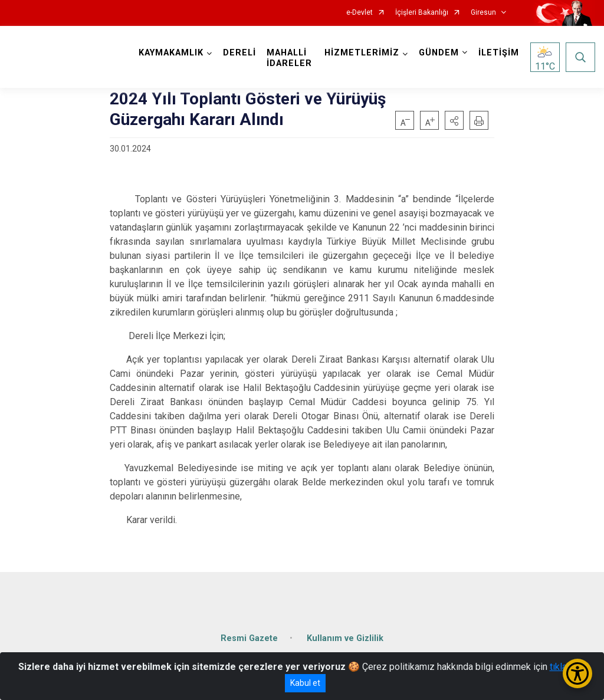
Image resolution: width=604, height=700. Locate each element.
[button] (454, 120)
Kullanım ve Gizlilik (345, 638)
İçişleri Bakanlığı (422, 13)
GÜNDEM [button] (439, 53)
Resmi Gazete (249, 638)
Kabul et (305, 683)
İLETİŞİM (499, 53)
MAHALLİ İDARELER (289, 58)
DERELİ (239, 53)
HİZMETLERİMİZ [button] (362, 53)
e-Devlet (360, 13)
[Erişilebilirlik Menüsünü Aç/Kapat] (577, 673)
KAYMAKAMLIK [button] (171, 53)
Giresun (483, 13)
